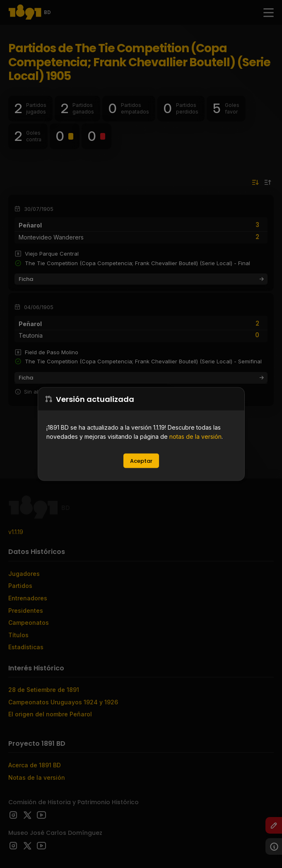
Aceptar (141, 461)
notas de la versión (195, 436)
